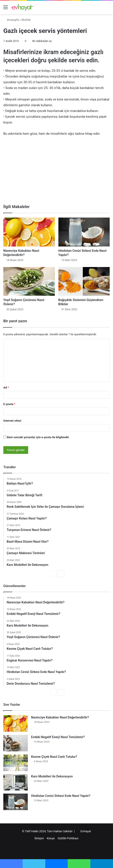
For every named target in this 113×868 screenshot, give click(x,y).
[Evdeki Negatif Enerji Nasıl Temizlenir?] (16, 743)
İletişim (39, 838)
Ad (6, 388)
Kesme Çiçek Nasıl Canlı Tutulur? (54, 757)
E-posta (9, 404)
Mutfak (26, 20)
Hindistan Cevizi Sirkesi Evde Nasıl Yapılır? (61, 796)
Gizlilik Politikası (68, 838)
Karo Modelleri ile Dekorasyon (52, 776)
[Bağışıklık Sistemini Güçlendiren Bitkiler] (84, 281)
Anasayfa (11, 20)
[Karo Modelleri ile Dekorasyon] (16, 782)
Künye (51, 838)
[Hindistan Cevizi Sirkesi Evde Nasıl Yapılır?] (84, 232)
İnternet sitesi (12, 421)
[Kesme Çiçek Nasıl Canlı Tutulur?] (16, 763)
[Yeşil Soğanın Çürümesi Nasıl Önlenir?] (29, 281)
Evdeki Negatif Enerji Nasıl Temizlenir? (58, 737)
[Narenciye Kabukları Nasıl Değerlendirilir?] (29, 232)
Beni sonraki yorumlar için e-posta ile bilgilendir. (38, 437)
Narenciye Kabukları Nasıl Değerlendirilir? (60, 717)
